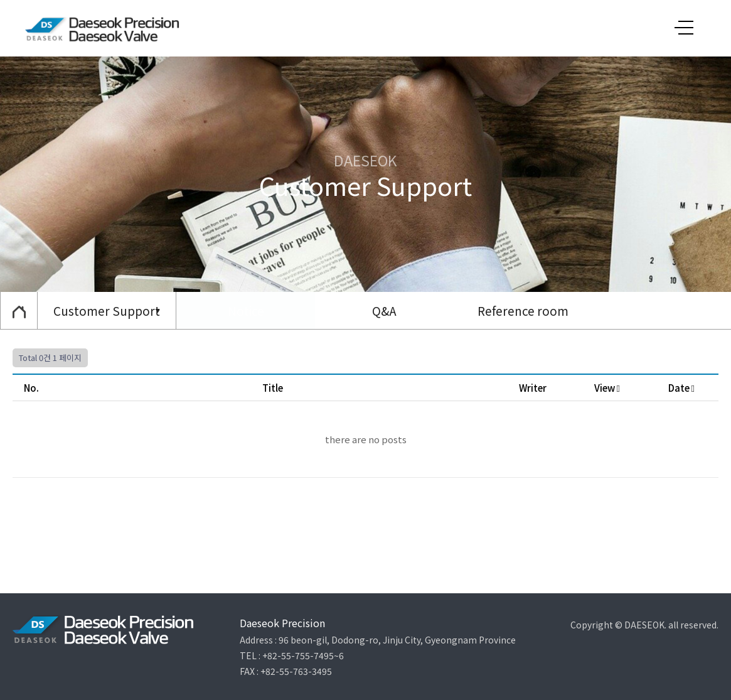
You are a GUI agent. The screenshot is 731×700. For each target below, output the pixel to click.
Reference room (523, 310)
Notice (246, 310)
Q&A (384, 310)
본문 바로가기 (0, 0)
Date (681, 388)
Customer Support (107, 310)
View (607, 388)
